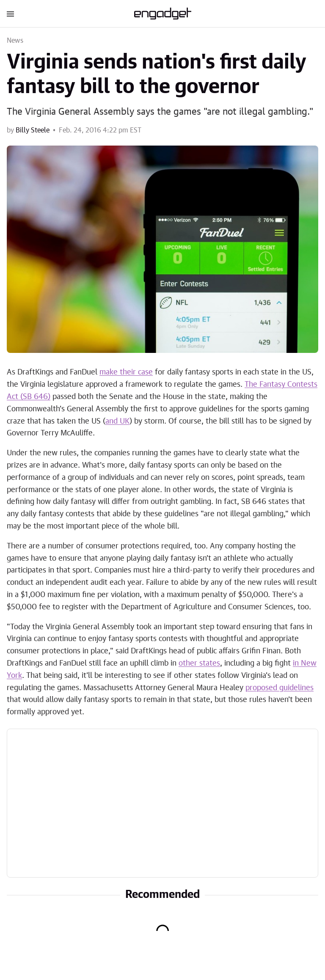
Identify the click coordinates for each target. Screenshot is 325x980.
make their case (126, 372)
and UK (117, 421)
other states (199, 663)
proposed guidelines (280, 688)
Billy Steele (33, 130)
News (15, 41)
